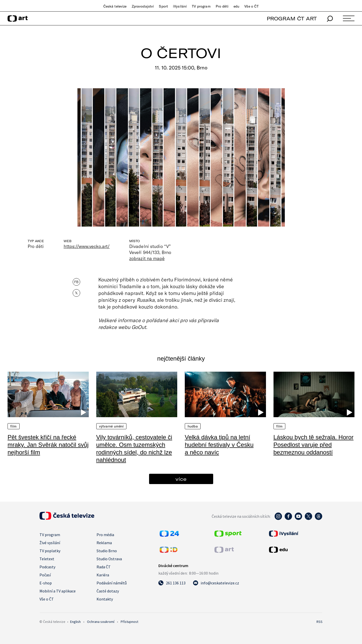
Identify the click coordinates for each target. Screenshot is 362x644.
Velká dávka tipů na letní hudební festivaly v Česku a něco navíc (219, 445)
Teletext (47, 559)
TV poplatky (50, 551)
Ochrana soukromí (101, 622)
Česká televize (115, 6)
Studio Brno (107, 551)
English (75, 622)
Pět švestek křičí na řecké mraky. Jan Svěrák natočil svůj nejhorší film (48, 445)
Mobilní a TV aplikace (58, 591)
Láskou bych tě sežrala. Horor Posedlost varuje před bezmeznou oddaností (314, 445)
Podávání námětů (112, 583)
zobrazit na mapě (147, 258)
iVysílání (180, 6)
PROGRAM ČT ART (292, 18)
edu (236, 6)
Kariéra (103, 575)
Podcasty (47, 567)
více (181, 479)
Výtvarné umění (111, 426)
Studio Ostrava (109, 559)
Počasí (45, 575)
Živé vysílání (50, 543)
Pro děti (222, 6)
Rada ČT (104, 567)
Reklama (104, 543)
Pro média (105, 535)
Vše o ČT (252, 6)
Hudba (193, 426)
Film (14, 426)
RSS (320, 622)
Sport (163, 6)
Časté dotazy (108, 591)
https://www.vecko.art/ (87, 246)
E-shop (46, 583)
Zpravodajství (143, 6)
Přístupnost (129, 622)
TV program (201, 6)
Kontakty (105, 599)
